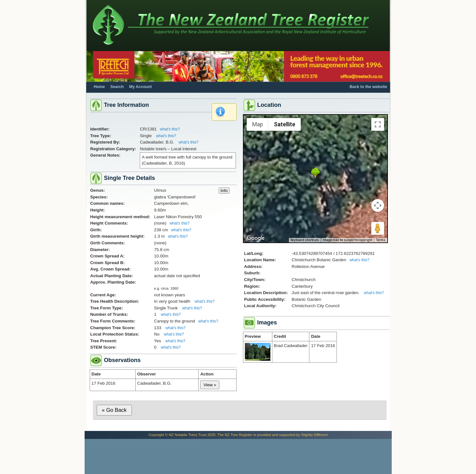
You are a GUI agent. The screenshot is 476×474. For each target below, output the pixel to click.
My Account (141, 87)
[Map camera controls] (378, 205)
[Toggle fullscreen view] (378, 124)
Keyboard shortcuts (305, 240)
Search (117, 87)
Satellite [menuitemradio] (285, 124)
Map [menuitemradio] (258, 124)
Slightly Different (314, 435)
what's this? (170, 129)
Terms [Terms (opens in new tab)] (381, 240)
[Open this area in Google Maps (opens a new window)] (256, 238)
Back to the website (368, 87)
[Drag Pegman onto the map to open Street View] (378, 228)
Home (99, 87)
